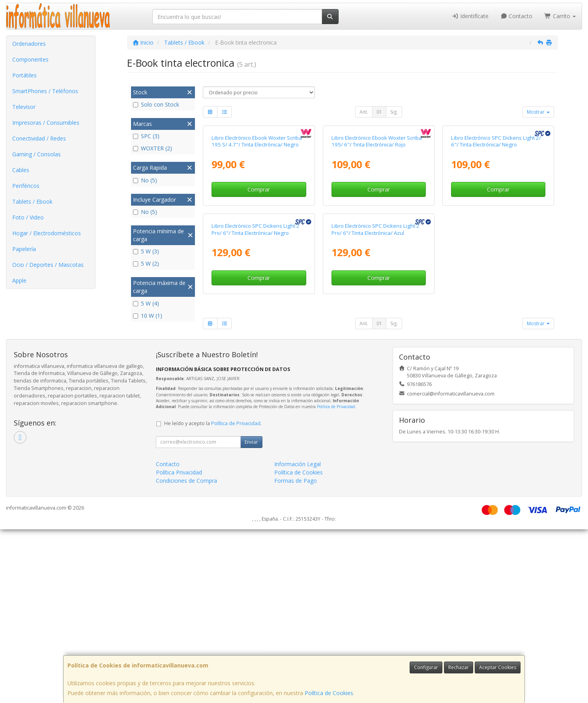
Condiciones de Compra (186, 654)
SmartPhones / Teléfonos (45, 91)
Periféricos (26, 186)
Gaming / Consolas (37, 154)
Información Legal (298, 638)
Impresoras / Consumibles (46, 123)
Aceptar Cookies (498, 667)
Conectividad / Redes (39, 138)
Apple (19, 280)
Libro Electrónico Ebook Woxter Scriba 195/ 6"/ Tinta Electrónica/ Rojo (377, 228)
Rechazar (459, 667)
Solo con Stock (156, 104)
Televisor (24, 107)
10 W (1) (148, 316)
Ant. (364, 112)
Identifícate (470, 16)
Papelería (24, 249)
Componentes (30, 59)
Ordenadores (29, 44)
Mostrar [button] (538, 112)
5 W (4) (146, 303)
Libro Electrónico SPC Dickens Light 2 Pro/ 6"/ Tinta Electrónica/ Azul (375, 403)
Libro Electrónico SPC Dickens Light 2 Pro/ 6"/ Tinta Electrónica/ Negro (256, 403)
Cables (21, 170)
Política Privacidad (179, 646)
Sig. (394, 112)
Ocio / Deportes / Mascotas (48, 265)
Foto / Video (28, 217)
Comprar (259, 276)
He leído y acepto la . (213, 597)
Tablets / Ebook (32, 202)
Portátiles (24, 75)
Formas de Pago (296, 654)
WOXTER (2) (153, 148)
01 (379, 112)
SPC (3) (146, 136)
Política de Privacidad (336, 580)
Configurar (426, 667)
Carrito (560, 16)
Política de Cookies (329, 693)
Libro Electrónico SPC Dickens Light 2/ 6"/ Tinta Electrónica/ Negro (496, 228)
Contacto (517, 16)
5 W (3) (146, 251)
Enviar (251, 616)
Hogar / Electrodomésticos (47, 233)
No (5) (145, 180)
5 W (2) (146, 263)
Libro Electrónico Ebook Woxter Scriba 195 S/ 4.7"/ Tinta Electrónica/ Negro (257, 228)
